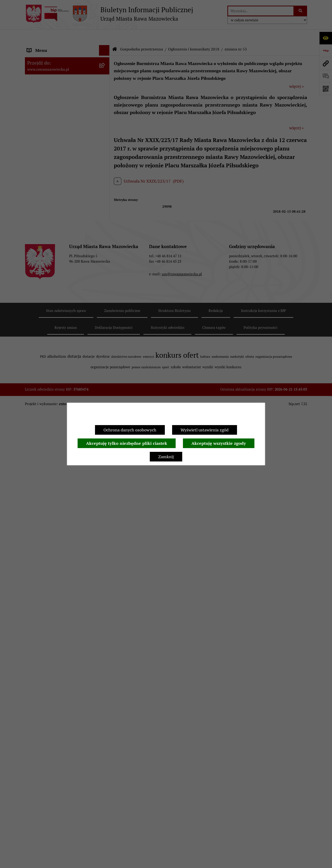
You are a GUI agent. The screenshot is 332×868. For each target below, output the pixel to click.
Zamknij (166, 457)
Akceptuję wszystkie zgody (219, 443)
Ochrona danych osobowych (130, 430)
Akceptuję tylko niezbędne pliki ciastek (127, 443)
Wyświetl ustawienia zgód (205, 430)
